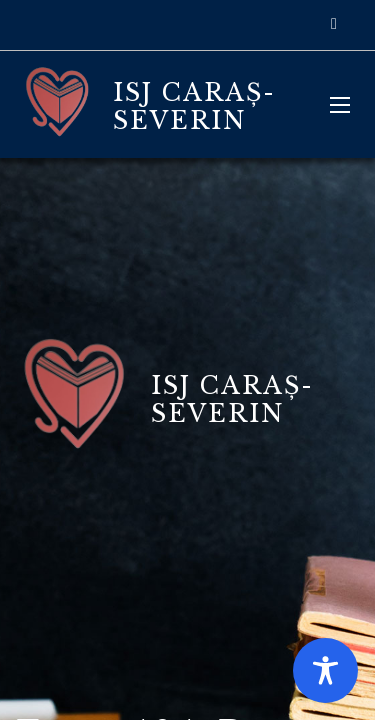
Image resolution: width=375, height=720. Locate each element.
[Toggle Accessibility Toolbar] (325, 670)
